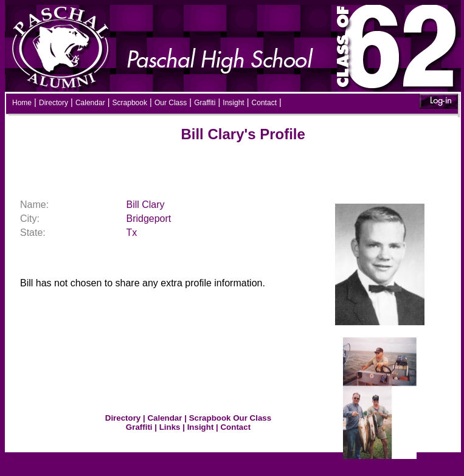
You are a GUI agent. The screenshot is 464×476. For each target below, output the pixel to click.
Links (170, 427)
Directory (54, 103)
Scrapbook (130, 103)
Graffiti (205, 103)
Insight (233, 103)
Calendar (90, 103)
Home (22, 103)
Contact (264, 103)
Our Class (171, 103)
